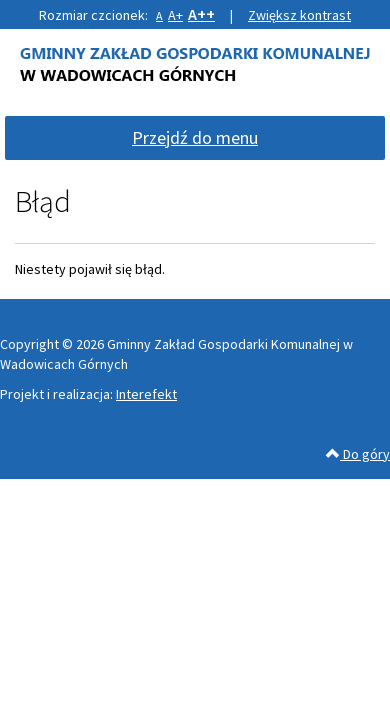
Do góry (358, 454)
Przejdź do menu (195, 137)
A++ (201, 14)
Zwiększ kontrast (299, 15)
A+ (175, 15)
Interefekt (146, 394)
